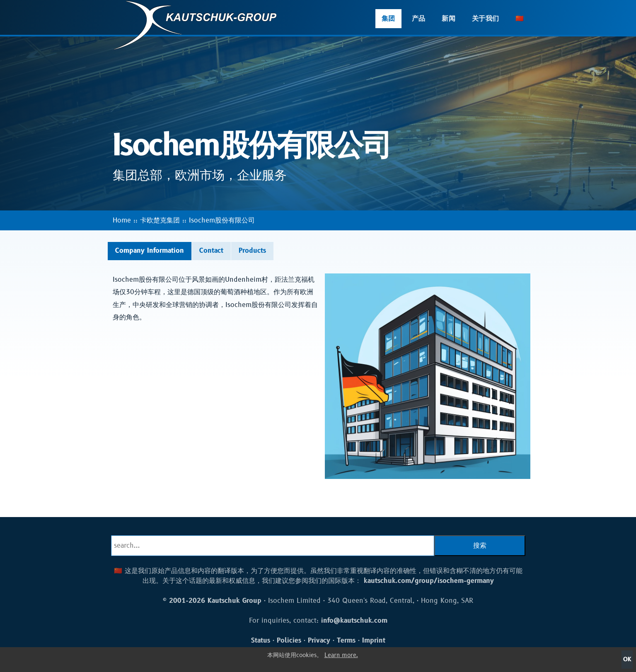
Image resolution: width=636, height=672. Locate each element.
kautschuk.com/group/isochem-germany (429, 581)
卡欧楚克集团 (160, 220)
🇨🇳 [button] (520, 19)
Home (122, 220)
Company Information (150, 251)
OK (627, 659)
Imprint (374, 641)
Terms (346, 641)
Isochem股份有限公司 (222, 220)
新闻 (449, 19)
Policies (289, 641)
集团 (388, 19)
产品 (419, 19)
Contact (211, 251)
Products (252, 251)
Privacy (319, 641)
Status (261, 641)
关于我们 (485, 19)
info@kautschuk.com (354, 621)
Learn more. (341, 655)
